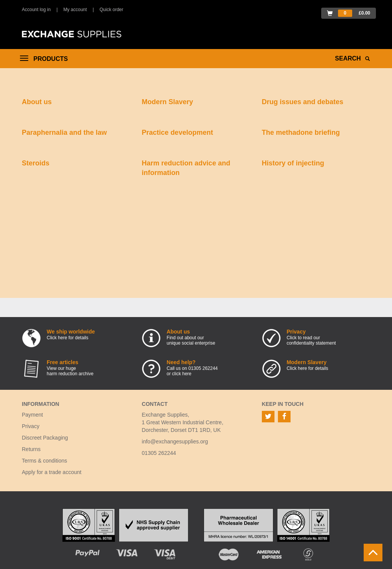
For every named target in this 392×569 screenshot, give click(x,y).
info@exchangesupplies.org (175, 441)
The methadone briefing (301, 132)
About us (37, 102)
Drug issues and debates (303, 102)
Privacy (31, 426)
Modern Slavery (167, 102)
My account (75, 10)
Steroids (36, 163)
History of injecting (293, 163)
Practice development (177, 132)
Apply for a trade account (52, 472)
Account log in (36, 10)
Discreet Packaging (45, 438)
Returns (31, 449)
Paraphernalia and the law (64, 132)
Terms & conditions (44, 461)
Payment (32, 415)
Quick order (111, 10)
